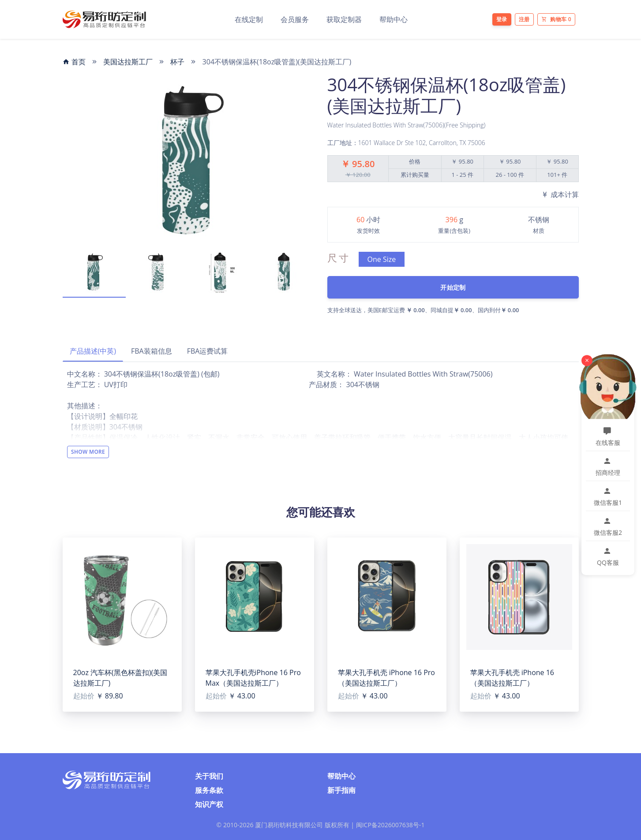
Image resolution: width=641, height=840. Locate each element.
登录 (502, 19)
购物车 (556, 19)
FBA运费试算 (208, 351)
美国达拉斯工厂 (128, 62)
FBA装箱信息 (152, 351)
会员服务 (295, 19)
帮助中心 (394, 19)
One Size (382, 259)
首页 (74, 62)
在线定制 (249, 19)
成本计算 (560, 194)
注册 (524, 19)
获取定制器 (344, 19)
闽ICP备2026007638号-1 (390, 825)
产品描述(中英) (93, 351)
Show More (88, 452)
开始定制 (453, 287)
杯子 (177, 62)
